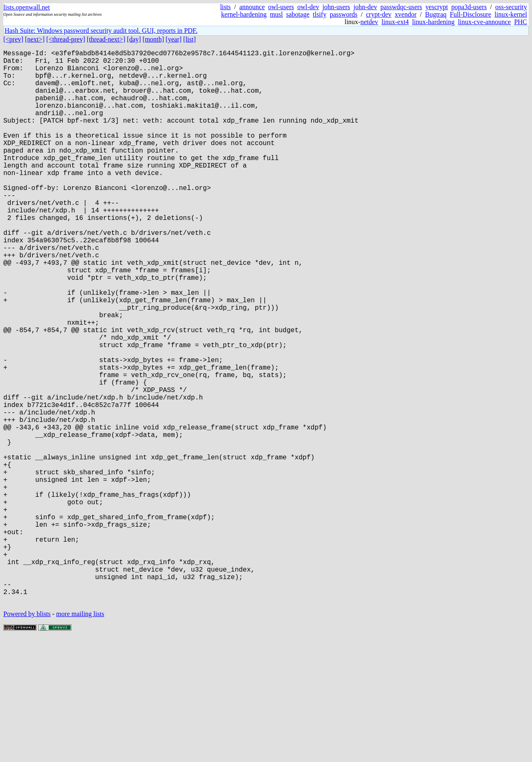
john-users (336, 7)
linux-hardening (433, 22)
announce (252, 7)
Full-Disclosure (470, 14)
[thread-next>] (106, 39)
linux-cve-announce (484, 22)
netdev (369, 22)
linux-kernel (511, 14)
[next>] (35, 39)
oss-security (511, 7)
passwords (344, 14)
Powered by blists (27, 737)
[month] (153, 39)
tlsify (319, 14)
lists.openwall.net (27, 7)
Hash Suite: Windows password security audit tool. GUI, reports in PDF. (101, 31)
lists (225, 7)
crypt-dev (379, 14)
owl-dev (308, 7)
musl (276, 14)
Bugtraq (436, 14)
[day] (134, 39)
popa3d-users (469, 7)
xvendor (406, 14)
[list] (190, 39)
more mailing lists (80, 737)
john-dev (365, 7)
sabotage (298, 14)
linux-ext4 (395, 22)
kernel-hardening (244, 14)
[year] (174, 39)
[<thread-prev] (65, 39)
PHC (521, 22)
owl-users (281, 7)
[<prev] (13, 39)
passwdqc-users (401, 7)
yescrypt (437, 7)
